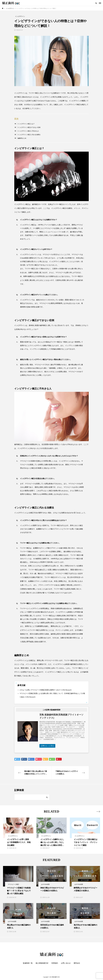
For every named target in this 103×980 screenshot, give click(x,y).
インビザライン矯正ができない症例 (29, 127)
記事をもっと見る (47, 746)
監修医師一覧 (28, 963)
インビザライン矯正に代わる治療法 (29, 135)
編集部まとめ (22, 138)
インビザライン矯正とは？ (26, 124)
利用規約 (55, 963)
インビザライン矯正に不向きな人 (28, 131)
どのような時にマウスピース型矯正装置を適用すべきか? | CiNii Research (46, 690)
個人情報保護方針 (42, 963)
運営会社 (77, 963)
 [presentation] (98, 812)
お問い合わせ (66, 963)
